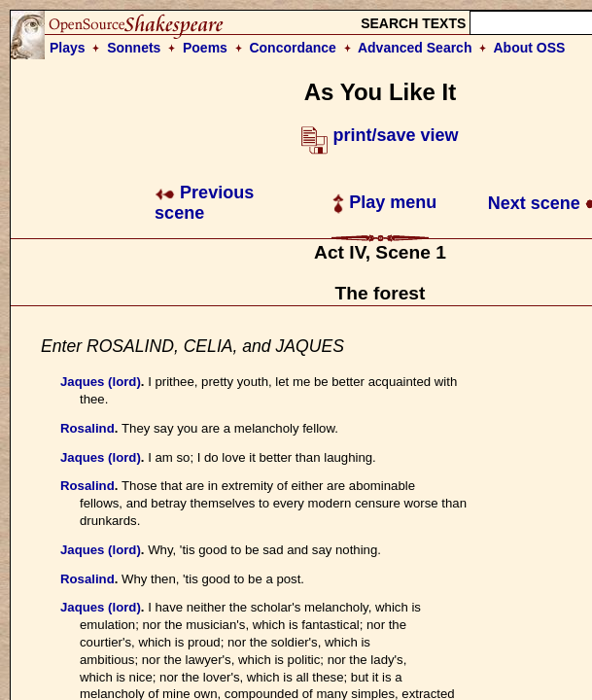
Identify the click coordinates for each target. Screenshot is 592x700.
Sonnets (134, 48)
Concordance (292, 48)
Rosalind (87, 428)
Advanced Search (415, 48)
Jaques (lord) (101, 382)
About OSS (530, 48)
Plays (68, 48)
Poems (205, 48)
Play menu (384, 202)
